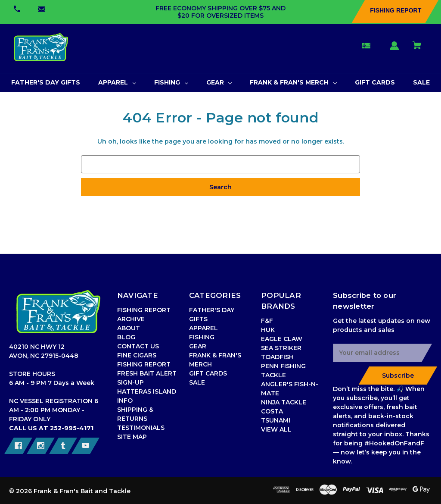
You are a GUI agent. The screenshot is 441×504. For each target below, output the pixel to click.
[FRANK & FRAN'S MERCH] (293, 83)
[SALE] (421, 83)
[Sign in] (394, 50)
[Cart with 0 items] (417, 49)
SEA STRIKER (281, 348)
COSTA (272, 411)
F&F (267, 321)
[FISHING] (171, 83)
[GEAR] (219, 83)
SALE (197, 382)
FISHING (202, 337)
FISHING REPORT (144, 364)
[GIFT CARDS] (375, 83)
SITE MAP (132, 437)
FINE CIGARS (137, 355)
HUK (268, 330)
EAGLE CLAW (282, 339)
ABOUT (129, 328)
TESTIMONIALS (141, 428)
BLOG (126, 337)
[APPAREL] (117, 83)
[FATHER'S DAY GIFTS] (46, 83)
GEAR (198, 346)
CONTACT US (138, 346)
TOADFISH (277, 357)
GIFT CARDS (208, 373)
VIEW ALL (276, 429)
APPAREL (203, 328)
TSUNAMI (276, 420)
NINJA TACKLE (284, 402)
